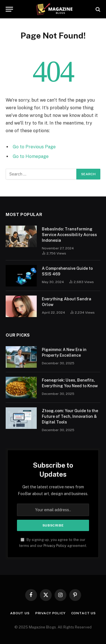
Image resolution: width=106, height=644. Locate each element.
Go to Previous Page (34, 147)
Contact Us (84, 613)
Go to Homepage (31, 156)
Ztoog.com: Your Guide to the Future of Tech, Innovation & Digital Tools (70, 416)
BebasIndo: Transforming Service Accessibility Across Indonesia (69, 235)
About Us (20, 613)
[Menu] (9, 9)
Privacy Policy (55, 546)
